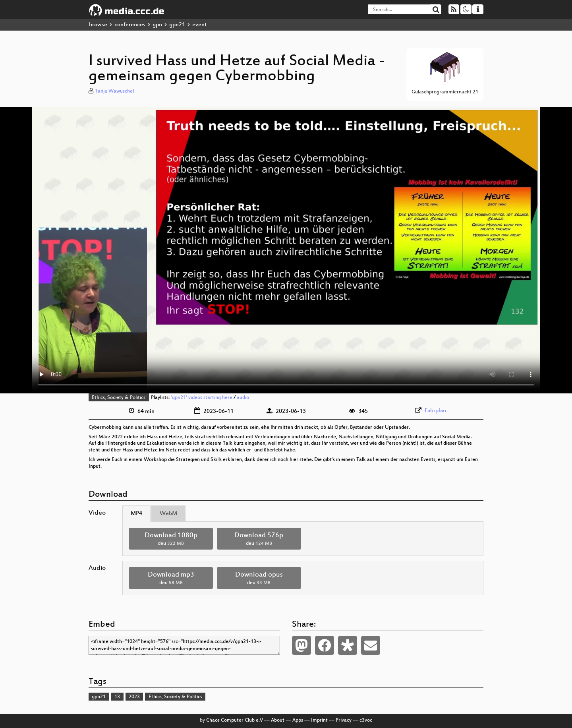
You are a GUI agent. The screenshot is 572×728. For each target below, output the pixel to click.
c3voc (366, 720)
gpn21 (177, 25)
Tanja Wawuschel (114, 91)
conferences (130, 25)
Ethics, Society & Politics (119, 398)
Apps (298, 720)
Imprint (319, 720)
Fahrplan (435, 411)
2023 (134, 697)
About (278, 720)
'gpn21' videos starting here (202, 398)
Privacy (344, 720)
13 (117, 697)
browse (98, 25)
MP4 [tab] (136, 514)
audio (243, 398)
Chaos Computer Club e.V (235, 720)
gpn (157, 25)
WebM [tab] (168, 514)
